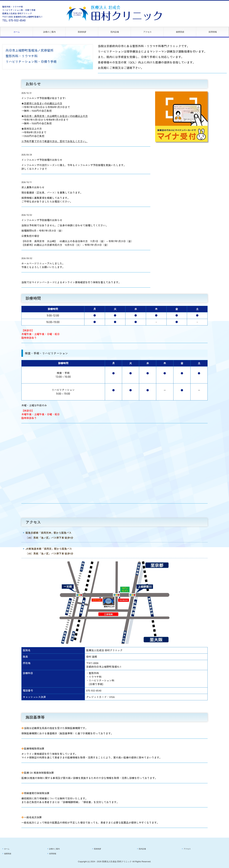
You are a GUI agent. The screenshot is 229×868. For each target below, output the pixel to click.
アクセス (147, 32)
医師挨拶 (82, 32)
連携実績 (180, 32)
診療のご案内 (49, 32)
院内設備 (115, 32)
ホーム (17, 32)
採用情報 (213, 32)
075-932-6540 (17, 20)
